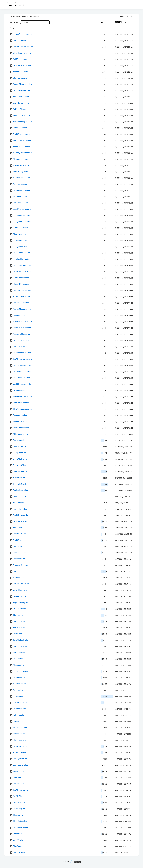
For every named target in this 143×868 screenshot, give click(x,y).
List (122, 17)
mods (13, 5)
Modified (121, 22)
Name (16, 22)
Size (103, 22)
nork (20, 5)
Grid (129, 17)
